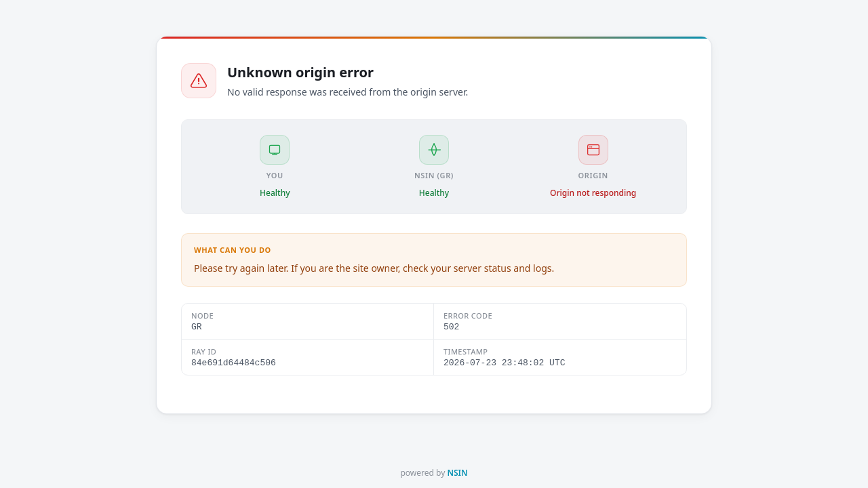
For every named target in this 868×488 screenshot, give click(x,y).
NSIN (457, 473)
